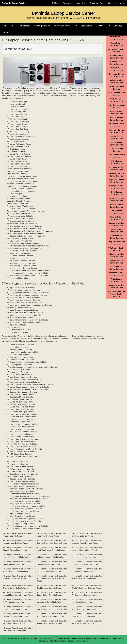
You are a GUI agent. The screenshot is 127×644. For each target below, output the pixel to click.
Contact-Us (68, 3)
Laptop (5, 32)
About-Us (82, 3)
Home (5, 26)
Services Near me (117, 3)
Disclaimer (15, 638)
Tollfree (55, 3)
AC (13, 26)
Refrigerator (24, 26)
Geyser (99, 26)
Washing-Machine (42, 26)
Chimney (118, 26)
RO (108, 26)
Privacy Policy (26, 638)
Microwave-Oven (62, 26)
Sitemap (7, 638)
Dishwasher (86, 26)
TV (76, 26)
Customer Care (97, 3)
